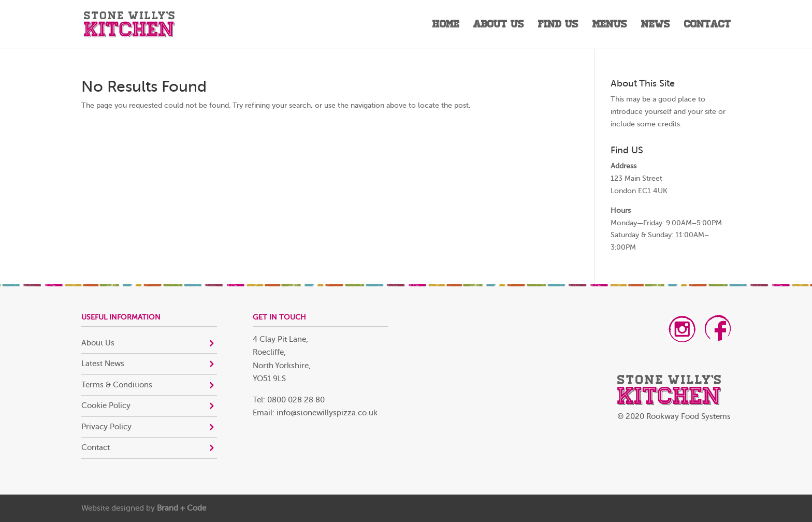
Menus (610, 26)
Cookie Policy (106, 406)
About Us (499, 26)
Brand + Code (182, 508)
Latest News (103, 364)
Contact (707, 26)
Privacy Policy (106, 427)
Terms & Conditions (117, 385)
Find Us (558, 26)
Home (446, 26)
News (656, 26)
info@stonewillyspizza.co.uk (327, 413)
